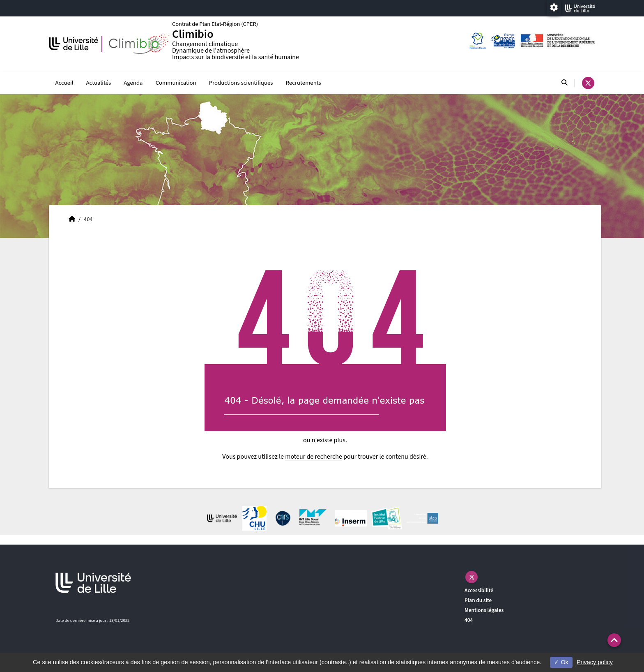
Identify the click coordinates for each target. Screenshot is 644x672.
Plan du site (478, 601)
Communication (176, 83)
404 (469, 620)
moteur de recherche (314, 457)
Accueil (64, 83)
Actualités (99, 83)
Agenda (133, 83)
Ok (561, 662)
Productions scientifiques (241, 83)
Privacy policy (595, 662)
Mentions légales (484, 611)
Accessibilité (479, 591)
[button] (614, 640)
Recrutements (304, 83)
